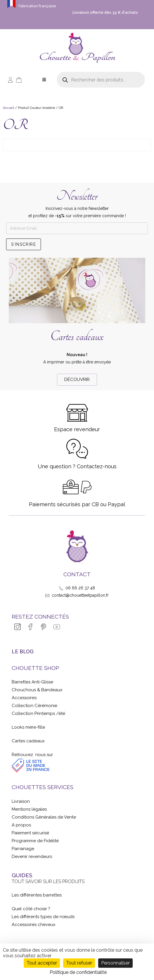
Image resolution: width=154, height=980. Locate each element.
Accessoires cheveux (34, 925)
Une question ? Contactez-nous (77, 466)
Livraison (21, 801)
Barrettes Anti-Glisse (32, 682)
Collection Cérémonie (34, 706)
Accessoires (24, 698)
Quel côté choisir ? (31, 909)
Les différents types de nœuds (43, 917)
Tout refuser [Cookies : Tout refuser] (79, 963)
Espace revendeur (77, 429)
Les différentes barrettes (37, 895)
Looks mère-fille (28, 727)
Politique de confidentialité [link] (78, 972)
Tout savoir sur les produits (48, 881)
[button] (77, 380)
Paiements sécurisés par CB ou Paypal (77, 504)
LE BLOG (23, 651)
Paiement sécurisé (30, 833)
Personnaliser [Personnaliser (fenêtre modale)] (115, 963)
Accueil (8, 108)
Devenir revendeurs (32, 857)
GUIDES (22, 875)
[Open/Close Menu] (44, 80)
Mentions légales (29, 809)
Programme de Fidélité (35, 841)
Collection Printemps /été (38, 713)
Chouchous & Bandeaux (37, 690)
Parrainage (23, 849)
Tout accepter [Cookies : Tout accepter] (42, 963)
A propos (21, 825)
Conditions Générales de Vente (44, 817)
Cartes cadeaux (77, 336)
